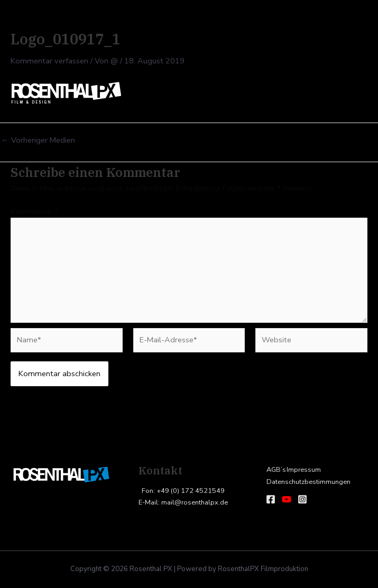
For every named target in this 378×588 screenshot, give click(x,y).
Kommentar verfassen (49, 61)
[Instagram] (302, 499)
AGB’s (276, 470)
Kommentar (34, 211)
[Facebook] (271, 499)
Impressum (303, 470)
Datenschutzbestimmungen (308, 482)
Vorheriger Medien (38, 140)
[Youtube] (287, 499)
